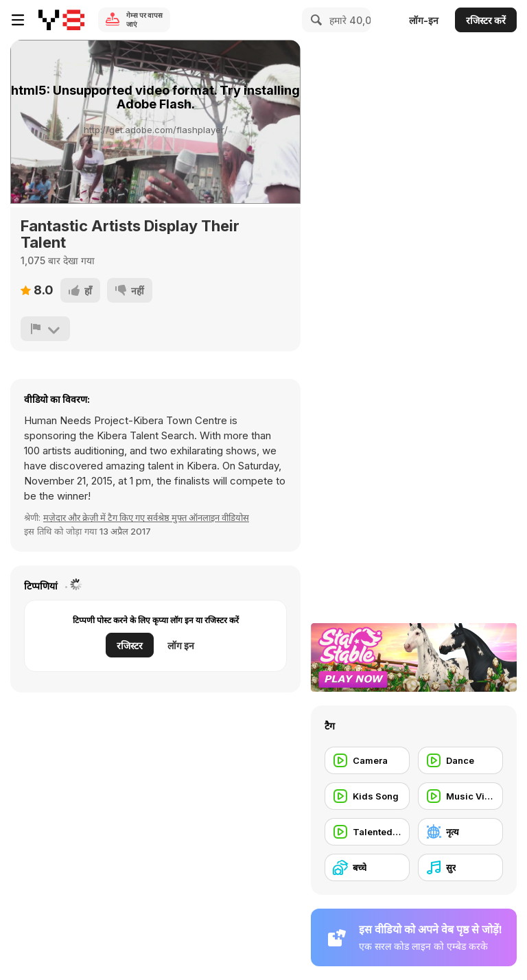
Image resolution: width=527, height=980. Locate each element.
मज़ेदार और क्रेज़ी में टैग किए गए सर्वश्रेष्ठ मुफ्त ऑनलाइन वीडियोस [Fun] (146, 517)
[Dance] (460, 760)
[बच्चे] (367, 867)
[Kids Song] (367, 796)
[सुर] (460, 867)
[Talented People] (367, 832)
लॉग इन (181, 645)
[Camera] (367, 760)
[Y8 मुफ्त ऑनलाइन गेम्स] (61, 20)
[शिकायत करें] (45, 329)
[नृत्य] (460, 832)
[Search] (314, 20)
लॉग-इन (424, 20)
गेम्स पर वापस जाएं (144, 20)
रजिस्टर (130, 645)
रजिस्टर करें (486, 20)
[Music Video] (460, 796)
